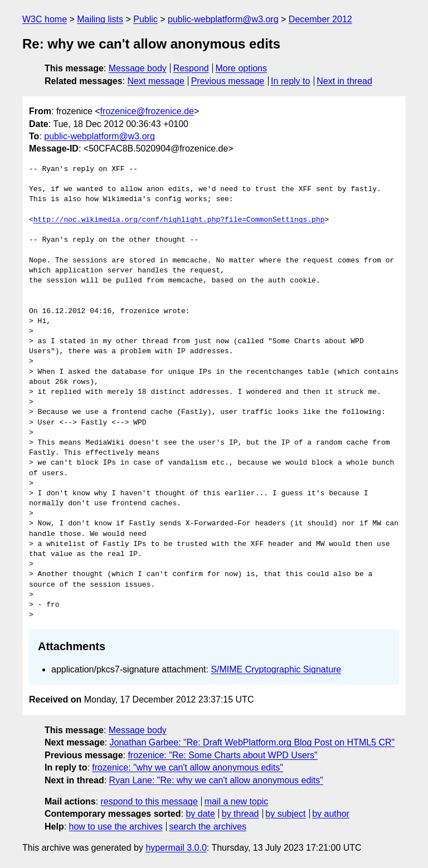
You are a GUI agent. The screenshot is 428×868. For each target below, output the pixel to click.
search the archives (208, 826)
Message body (138, 68)
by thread (240, 814)
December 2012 (320, 19)
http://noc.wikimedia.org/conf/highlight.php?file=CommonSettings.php (179, 220)
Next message (156, 81)
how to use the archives (116, 826)
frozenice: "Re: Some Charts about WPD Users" (222, 755)
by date (200, 814)
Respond (191, 68)
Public (145, 19)
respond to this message (149, 801)
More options (242, 68)
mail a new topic (237, 801)
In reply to (290, 81)
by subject (285, 814)
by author (331, 814)
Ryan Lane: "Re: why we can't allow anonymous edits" (216, 780)
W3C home (45, 19)
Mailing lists (100, 19)
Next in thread (344, 81)
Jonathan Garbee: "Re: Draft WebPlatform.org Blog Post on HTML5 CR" (252, 742)
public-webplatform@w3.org (223, 19)
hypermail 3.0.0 (176, 848)
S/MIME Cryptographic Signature (276, 669)
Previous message (228, 81)
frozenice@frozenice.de (147, 111)
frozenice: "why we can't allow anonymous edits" (188, 767)
